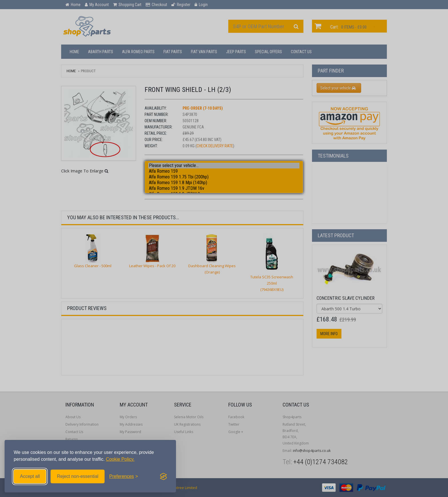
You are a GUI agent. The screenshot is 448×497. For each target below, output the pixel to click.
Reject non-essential (78, 476)
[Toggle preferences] (124, 476)
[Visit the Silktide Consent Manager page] (163, 476)
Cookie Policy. (120, 459)
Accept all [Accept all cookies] (30, 476)
